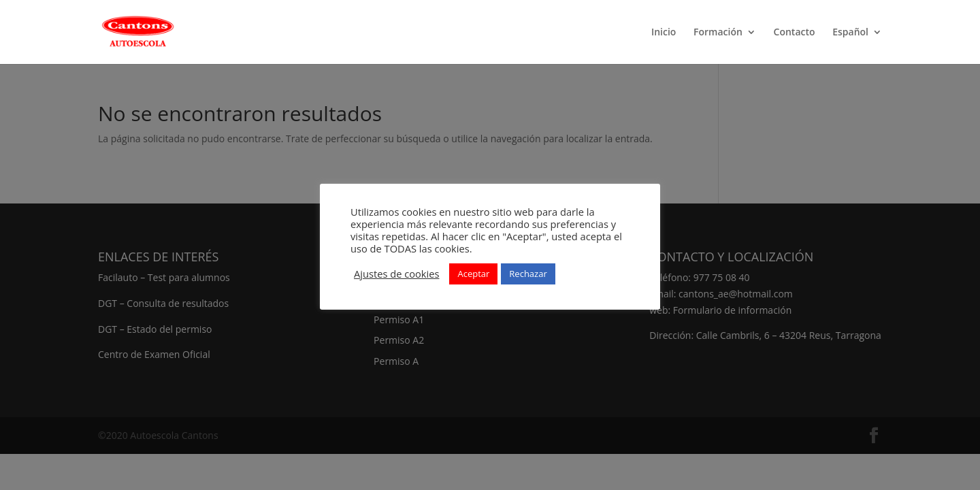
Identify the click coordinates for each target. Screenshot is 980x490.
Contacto (795, 33)
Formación (718, 33)
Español (850, 33)
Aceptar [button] (473, 274)
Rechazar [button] (528, 274)
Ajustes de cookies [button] (396, 274)
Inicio (664, 33)
